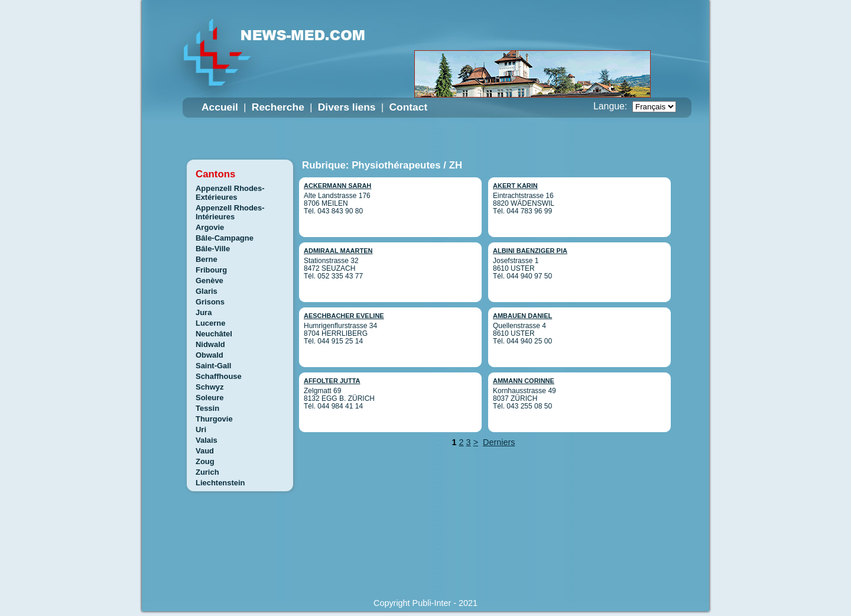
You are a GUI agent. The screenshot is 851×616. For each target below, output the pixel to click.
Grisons (210, 302)
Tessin (207, 408)
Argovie (210, 227)
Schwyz (210, 387)
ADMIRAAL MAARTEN (338, 251)
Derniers (499, 442)
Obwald (209, 355)
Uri (201, 429)
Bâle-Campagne (225, 238)
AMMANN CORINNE (524, 381)
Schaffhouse (219, 376)
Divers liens (347, 107)
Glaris (207, 291)
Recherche (278, 107)
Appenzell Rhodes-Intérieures (230, 212)
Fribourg (211, 270)
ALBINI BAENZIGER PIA (530, 251)
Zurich (207, 472)
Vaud (205, 451)
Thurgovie (214, 419)
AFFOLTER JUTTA (332, 381)
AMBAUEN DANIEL (522, 316)
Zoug (205, 461)
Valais (207, 440)
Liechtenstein (220, 483)
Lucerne (210, 323)
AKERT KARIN (515, 186)
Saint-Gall (213, 366)
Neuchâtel (214, 334)
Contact (408, 107)
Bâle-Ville (213, 249)
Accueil (220, 107)
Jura (204, 312)
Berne (207, 259)
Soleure (210, 398)
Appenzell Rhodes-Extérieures (230, 193)
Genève (209, 281)
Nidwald (210, 344)
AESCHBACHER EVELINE (344, 316)
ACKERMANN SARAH (337, 186)
